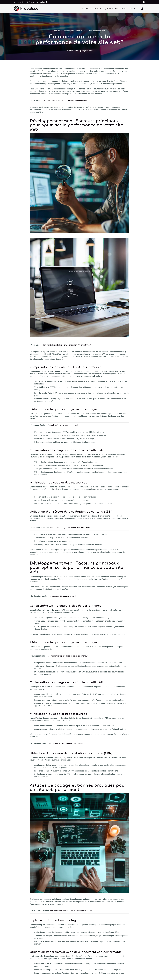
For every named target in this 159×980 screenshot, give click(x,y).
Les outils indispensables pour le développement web (65, 100)
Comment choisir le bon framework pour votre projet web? (67, 345)
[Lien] (143, 9)
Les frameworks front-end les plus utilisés (66, 743)
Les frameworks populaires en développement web (69, 656)
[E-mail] (144, 2)
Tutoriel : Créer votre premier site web (63, 425)
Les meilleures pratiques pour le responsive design (71, 911)
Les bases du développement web (62, 596)
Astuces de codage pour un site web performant (70, 528)
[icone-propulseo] (17, 9)
